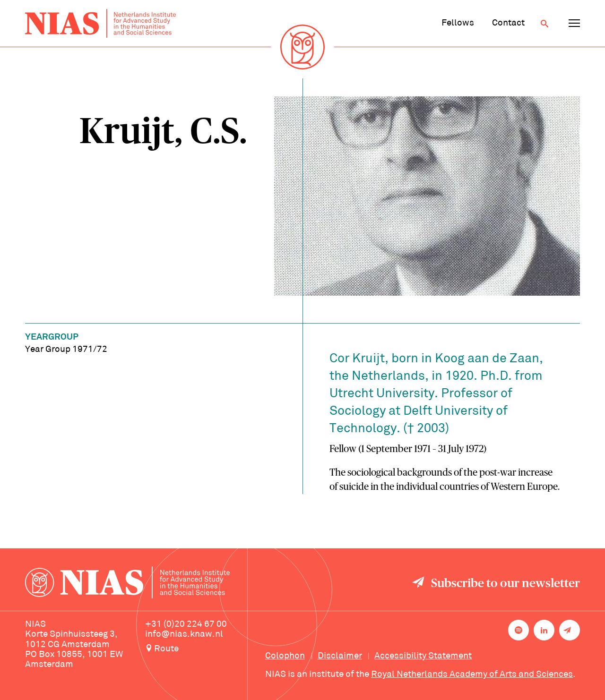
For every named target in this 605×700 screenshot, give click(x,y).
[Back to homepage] (100, 23)
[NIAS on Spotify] (519, 630)
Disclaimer (340, 656)
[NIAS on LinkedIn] (544, 630)
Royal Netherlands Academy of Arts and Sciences (472, 674)
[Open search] (544, 24)
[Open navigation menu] (574, 24)
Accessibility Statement (423, 656)
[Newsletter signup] (570, 630)
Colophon (285, 656)
